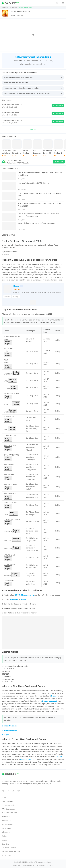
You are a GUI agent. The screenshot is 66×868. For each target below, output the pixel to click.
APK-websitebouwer (9, 813)
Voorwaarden (41, 865)
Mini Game (6, 832)
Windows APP (7, 817)
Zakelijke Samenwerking (11, 851)
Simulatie (13, 7)
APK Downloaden (8, 809)
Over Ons (5, 844)
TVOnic (5, 836)
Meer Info (33, 129)
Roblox (16, 286)
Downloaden (58, 106)
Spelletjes (5, 7)
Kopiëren (8, 343)
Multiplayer (16, 297)
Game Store (6, 828)
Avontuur (7, 297)
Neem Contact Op (8, 855)
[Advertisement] (33, 35)
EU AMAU (50, 865)
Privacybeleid (17, 865)
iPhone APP (6, 820)
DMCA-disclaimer (29, 865)
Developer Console (9, 848)
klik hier (43, 64)
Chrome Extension (9, 805)
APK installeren (8, 801)
